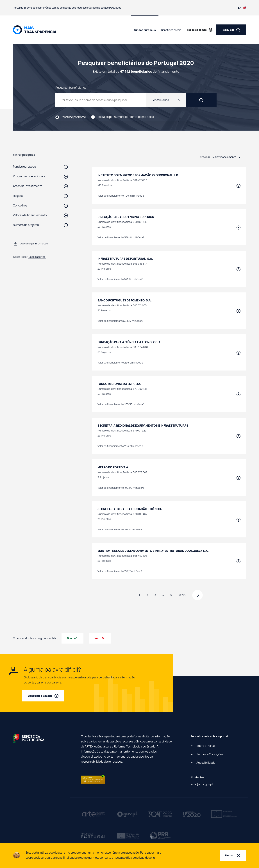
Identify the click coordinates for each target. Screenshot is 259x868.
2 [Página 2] (147, 595)
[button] (40, 167)
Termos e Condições (210, 755)
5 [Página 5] (171, 595)
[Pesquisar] (209, 100)
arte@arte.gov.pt (202, 785)
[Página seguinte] (198, 595)
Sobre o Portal (206, 746)
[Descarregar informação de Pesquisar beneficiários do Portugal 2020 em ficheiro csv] (31, 244)
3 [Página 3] (155, 595)
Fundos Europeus (145, 30)
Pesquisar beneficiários (71, 87)
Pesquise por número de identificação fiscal (125, 117)
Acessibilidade (206, 763)
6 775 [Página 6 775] (182, 595)
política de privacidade (139, 858)
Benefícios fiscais (171, 30)
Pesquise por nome (73, 117)
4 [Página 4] (163, 595)
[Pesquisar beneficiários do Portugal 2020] (109, 100)
